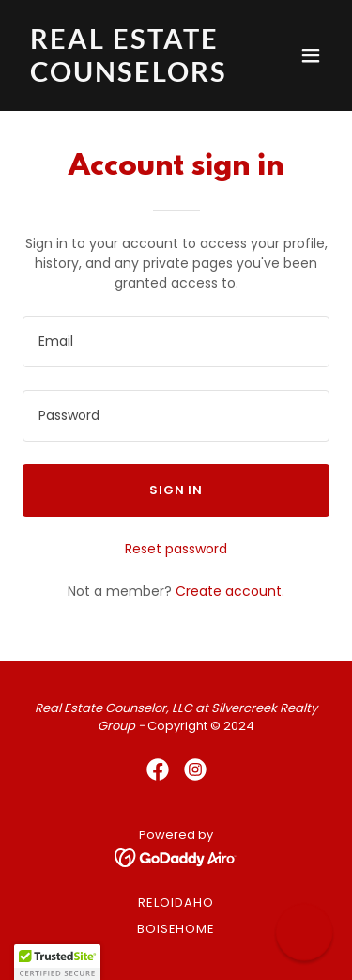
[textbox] (176, 342)
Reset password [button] (176, 549)
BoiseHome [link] (176, 929)
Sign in (176, 490)
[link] (130, 77)
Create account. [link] (230, 591)
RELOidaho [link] (176, 902)
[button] (311, 55)
